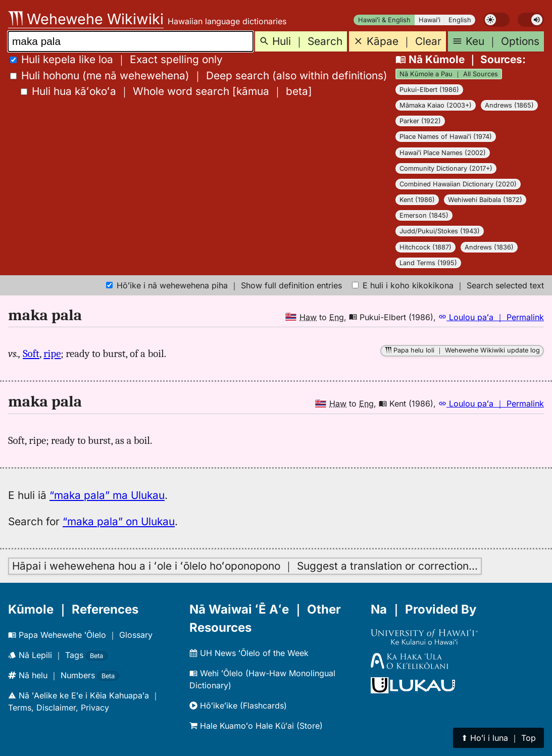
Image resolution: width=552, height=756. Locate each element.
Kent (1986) (417, 200)
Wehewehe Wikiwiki (86, 19)
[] (166, 91)
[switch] (496, 20)
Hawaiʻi (430, 20)
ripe (52, 354)
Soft (31, 354)
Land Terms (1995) (428, 263)
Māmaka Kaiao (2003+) (436, 105)
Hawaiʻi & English (384, 20)
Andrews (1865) (509, 105)
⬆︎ (498, 738)
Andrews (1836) (489, 247)
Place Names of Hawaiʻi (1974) (446, 137)
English (460, 20)
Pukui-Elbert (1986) (429, 90)
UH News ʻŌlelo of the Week (249, 653)
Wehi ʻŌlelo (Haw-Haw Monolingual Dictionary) (262, 679)
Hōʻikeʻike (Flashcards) (238, 705)
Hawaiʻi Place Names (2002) (443, 153)
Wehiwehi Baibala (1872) (485, 200)
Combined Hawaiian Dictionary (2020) (458, 184)
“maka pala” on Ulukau (119, 521)
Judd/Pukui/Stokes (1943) (440, 231)
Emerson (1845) (424, 215)
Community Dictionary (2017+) (446, 168)
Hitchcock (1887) (425, 247)
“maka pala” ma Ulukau (107, 495)
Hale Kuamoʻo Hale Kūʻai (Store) (256, 726)
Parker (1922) (420, 121)
